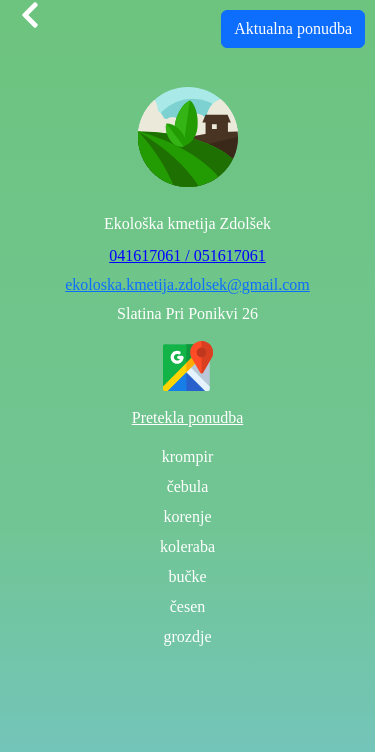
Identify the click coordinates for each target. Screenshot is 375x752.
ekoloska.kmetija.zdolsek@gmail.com (187, 284)
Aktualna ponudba (293, 28)
